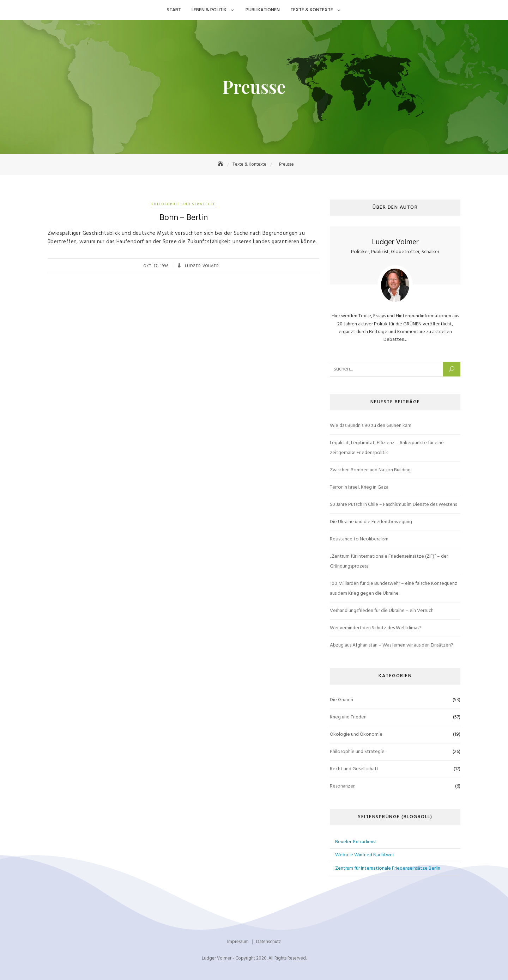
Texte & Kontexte (312, 10)
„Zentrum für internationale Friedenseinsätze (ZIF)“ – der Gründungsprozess (389, 561)
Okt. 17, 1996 (156, 266)
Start (174, 10)
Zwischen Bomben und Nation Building (370, 470)
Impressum (238, 942)
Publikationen (263, 10)
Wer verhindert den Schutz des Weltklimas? (376, 628)
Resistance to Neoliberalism (359, 539)
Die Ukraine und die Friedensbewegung (371, 522)
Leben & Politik (209, 10)
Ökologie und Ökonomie (356, 734)
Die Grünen (341, 700)
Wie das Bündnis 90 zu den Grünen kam (371, 426)
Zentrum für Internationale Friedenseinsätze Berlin (388, 868)
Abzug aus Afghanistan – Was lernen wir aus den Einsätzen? (392, 645)
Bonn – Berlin (184, 217)
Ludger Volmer (201, 266)
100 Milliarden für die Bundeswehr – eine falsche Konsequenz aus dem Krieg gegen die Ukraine (394, 589)
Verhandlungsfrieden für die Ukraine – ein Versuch (382, 611)
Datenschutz (268, 942)
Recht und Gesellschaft (354, 769)
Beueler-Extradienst (356, 842)
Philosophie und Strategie (183, 204)
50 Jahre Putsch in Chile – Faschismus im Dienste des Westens (393, 505)
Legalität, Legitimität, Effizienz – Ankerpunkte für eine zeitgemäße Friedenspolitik (387, 448)
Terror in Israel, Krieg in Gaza (359, 487)
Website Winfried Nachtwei (364, 855)
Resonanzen (343, 786)
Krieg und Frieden (348, 717)
